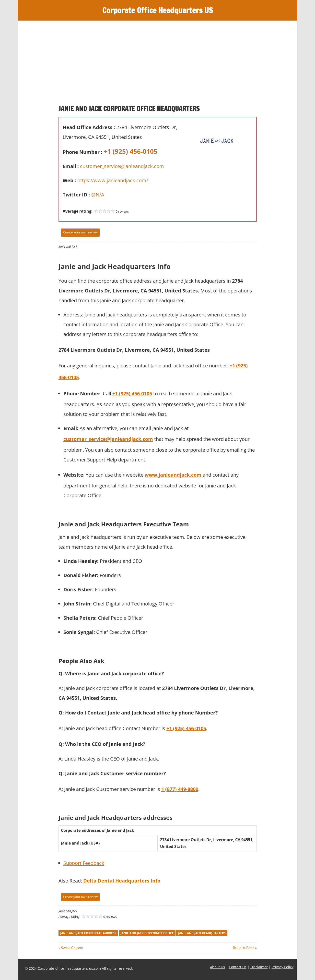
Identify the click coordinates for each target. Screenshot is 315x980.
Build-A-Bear (243, 948)
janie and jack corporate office (147, 933)
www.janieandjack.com (173, 475)
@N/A (98, 195)
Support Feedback (84, 863)
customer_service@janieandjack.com (122, 166)
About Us (217, 967)
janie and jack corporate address (88, 933)
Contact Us (238, 967)
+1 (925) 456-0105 (130, 151)
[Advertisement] (158, 57)
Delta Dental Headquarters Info (122, 881)
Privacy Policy (283, 967)
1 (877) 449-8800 (180, 789)
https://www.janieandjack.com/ (113, 180)
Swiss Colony (72, 948)
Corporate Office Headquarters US (158, 10)
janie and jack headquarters (202, 933)
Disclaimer (259, 967)
